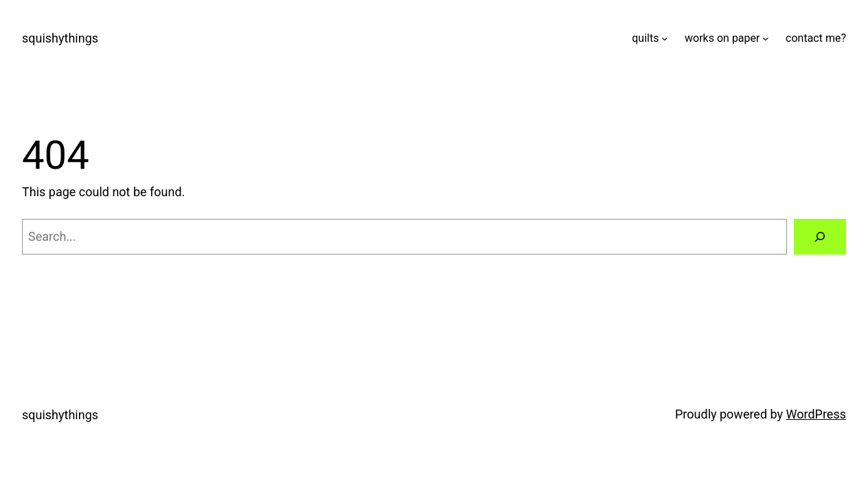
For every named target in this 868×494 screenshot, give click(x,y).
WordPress (816, 414)
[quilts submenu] (665, 38)
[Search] (820, 237)
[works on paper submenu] (766, 38)
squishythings (60, 38)
